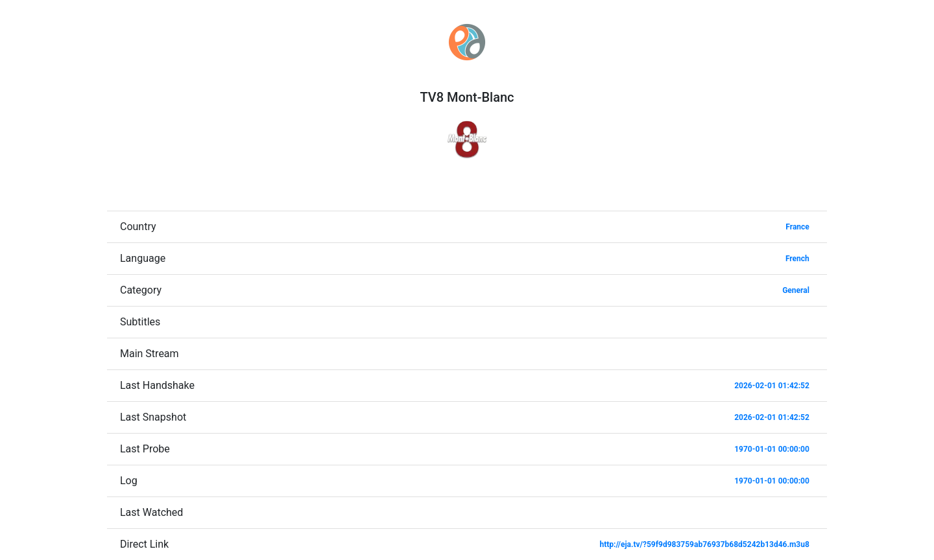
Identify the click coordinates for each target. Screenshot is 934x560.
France (797, 227)
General (796, 290)
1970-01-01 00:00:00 (772, 449)
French (797, 259)
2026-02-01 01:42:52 (772, 386)
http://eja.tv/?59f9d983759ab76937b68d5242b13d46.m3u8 (704, 544)
